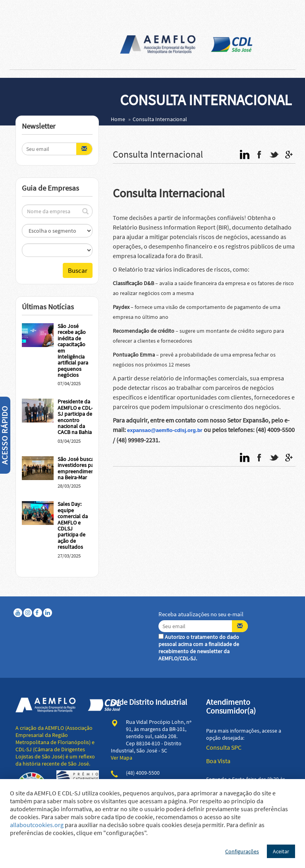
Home (118, 119)
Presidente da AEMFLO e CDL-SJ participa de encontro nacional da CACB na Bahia (75, 417)
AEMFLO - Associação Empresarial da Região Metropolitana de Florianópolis (186, 44)
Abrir (10, 8)
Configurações (242, 851)
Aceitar (281, 851)
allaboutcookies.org (37, 825)
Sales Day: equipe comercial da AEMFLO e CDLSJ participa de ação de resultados (73, 525)
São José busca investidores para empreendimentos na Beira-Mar (80, 468)
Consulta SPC (224, 747)
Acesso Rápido (5, 435)
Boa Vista (218, 761)
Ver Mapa (122, 758)
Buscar (78, 270)
